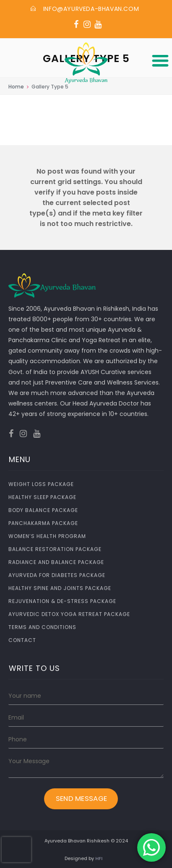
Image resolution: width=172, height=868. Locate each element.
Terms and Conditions (42, 627)
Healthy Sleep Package (42, 497)
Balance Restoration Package (55, 549)
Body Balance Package (43, 510)
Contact (22, 640)
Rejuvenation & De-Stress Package (62, 601)
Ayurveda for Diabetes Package (57, 575)
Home (16, 87)
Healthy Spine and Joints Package (60, 588)
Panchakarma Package (43, 523)
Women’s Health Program (47, 536)
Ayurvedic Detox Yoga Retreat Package (69, 614)
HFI (99, 858)
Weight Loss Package (41, 484)
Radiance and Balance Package (56, 562)
